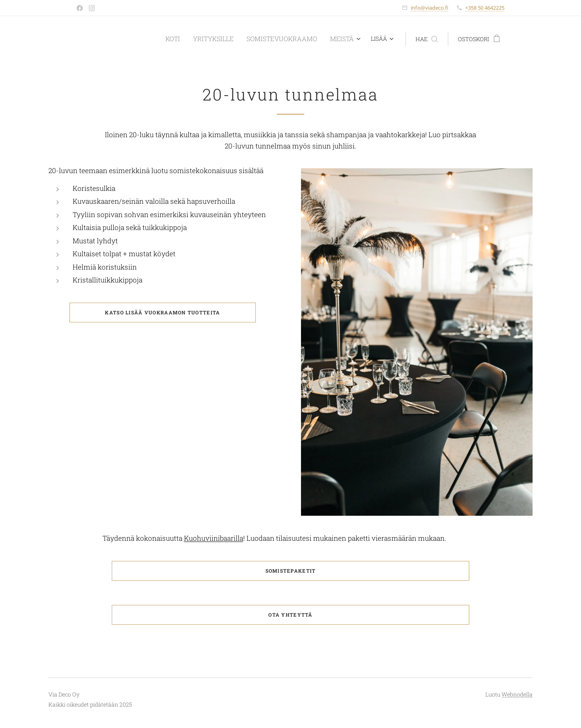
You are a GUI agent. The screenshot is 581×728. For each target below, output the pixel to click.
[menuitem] (181, 39)
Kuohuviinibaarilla (214, 538)
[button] (427, 39)
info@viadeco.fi (429, 8)
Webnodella (517, 694)
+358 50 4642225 (485, 8)
